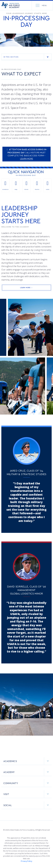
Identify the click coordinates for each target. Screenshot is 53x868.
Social (28, 805)
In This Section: (28, 57)
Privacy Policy (26, 861)
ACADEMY (28, 772)
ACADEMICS (28, 761)
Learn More (26, 288)
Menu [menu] (41, 5)
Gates (48, 185)
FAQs (16, 185)
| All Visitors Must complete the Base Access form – (26, 154)
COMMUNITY (28, 783)
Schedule (5, 185)
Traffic (37, 185)
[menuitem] (26, 762)
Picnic (26, 185)
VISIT (28, 794)
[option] (26, 40)
